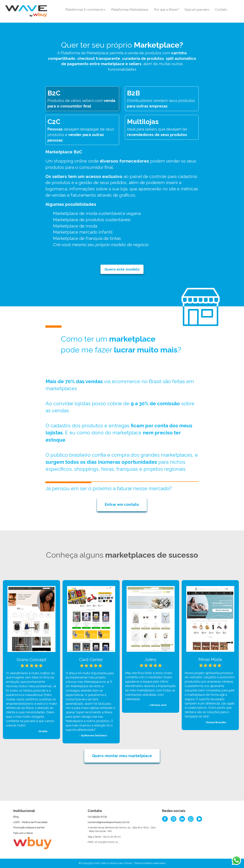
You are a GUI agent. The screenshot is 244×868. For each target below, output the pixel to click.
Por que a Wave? (166, 10)
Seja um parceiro (197, 10)
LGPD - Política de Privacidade (30, 822)
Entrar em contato (122, 504)
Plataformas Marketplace (130, 10)
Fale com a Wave (23, 833)
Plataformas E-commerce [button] (85, 10)
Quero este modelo (122, 269)
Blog (16, 817)
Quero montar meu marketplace (122, 756)
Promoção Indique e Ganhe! (29, 828)
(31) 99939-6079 (97, 817)
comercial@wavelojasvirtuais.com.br (109, 822)
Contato (221, 10)
